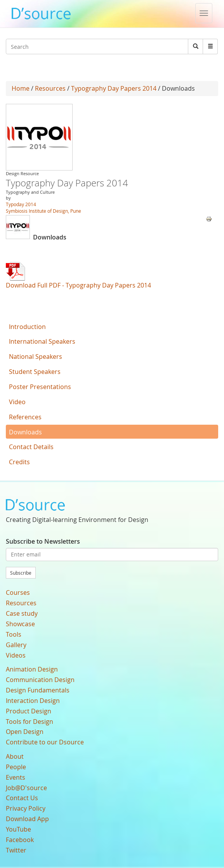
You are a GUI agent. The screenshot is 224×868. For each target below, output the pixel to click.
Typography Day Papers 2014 (114, 88)
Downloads (25, 432)
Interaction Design (33, 701)
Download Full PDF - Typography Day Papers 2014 (78, 285)
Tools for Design (30, 722)
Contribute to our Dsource (45, 742)
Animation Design (32, 669)
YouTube (18, 829)
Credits (19, 462)
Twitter (16, 850)
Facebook (20, 840)
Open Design (25, 732)
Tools (14, 634)
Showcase (20, 624)
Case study (22, 613)
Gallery (16, 645)
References (25, 417)
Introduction (27, 327)
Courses (18, 592)
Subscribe (21, 573)
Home (21, 88)
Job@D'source (26, 788)
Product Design (29, 711)
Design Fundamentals (38, 690)
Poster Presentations (40, 387)
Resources (50, 88)
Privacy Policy (26, 808)
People (16, 767)
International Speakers (42, 341)
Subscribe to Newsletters (43, 541)
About (15, 756)
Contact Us (22, 798)
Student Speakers (35, 372)
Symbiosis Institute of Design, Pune (43, 211)
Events (16, 777)
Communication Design (40, 680)
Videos (16, 655)
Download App (27, 819)
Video (17, 402)
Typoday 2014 (21, 204)
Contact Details (31, 447)
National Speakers (36, 356)
